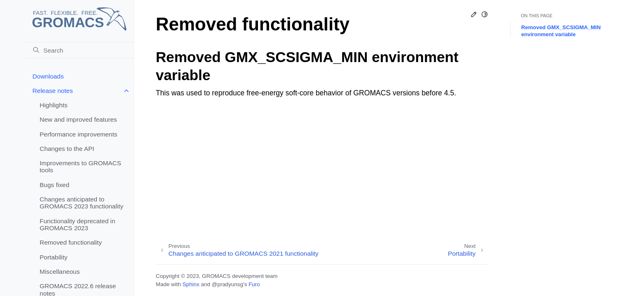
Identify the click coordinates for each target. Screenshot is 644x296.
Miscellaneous (60, 272)
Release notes (53, 91)
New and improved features (78, 119)
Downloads (48, 76)
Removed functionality (71, 242)
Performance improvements (79, 134)
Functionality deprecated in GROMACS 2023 (78, 225)
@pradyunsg (227, 284)
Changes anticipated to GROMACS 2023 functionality (82, 203)
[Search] (79, 50)
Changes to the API (67, 149)
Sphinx (191, 284)
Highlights (54, 105)
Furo (254, 284)
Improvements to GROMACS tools (80, 167)
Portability (54, 257)
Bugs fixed (55, 185)
